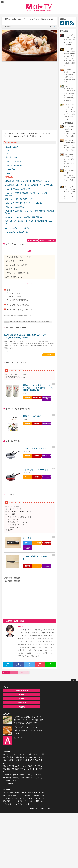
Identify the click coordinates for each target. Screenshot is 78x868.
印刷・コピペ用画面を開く (48, 240)
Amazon (27, 397)
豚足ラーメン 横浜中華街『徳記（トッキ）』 (21, 199)
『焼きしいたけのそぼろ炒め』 (16, 207)
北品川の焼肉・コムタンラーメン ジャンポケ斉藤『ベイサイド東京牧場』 (30, 185)
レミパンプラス (11, 169)
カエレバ (27, 562)
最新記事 (19, 694)
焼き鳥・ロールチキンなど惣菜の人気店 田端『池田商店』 (25, 217)
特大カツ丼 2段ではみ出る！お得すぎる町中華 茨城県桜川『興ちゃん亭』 (28, 222)
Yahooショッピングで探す (47, 398)
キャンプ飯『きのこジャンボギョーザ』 (18, 189)
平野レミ (27, 543)
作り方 (9, 154)
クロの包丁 (10, 173)
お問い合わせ (19, 703)
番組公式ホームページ (13, 157)
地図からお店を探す (19, 690)
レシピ (54, 27)
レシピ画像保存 (34, 240)
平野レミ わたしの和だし (14, 161)
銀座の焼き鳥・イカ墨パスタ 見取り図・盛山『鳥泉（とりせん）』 (28, 181)
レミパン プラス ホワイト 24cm (35, 448)
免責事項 (19, 707)
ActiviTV (34, 813)
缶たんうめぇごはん (13, 147)
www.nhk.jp (6, 352)
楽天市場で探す (37, 397)
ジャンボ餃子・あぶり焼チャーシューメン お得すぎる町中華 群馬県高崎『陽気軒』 (29, 212)
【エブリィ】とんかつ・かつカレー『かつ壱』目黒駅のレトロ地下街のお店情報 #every (26, 733)
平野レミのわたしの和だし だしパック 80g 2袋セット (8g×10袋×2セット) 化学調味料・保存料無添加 (38, 388)
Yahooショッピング (47, 423)
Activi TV (22, 626)
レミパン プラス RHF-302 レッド (36, 470)
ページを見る (48, 355)
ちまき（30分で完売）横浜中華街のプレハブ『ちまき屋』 (24, 203)
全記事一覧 (17, 741)
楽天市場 (37, 423)
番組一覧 (19, 698)
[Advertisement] (19, 80)
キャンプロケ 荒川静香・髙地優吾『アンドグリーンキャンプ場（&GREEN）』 (26, 194)
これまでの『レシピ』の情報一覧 (17, 228)
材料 (8, 151)
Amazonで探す (37, 543)
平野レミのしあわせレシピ (14, 165)
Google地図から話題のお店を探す (17, 232)
